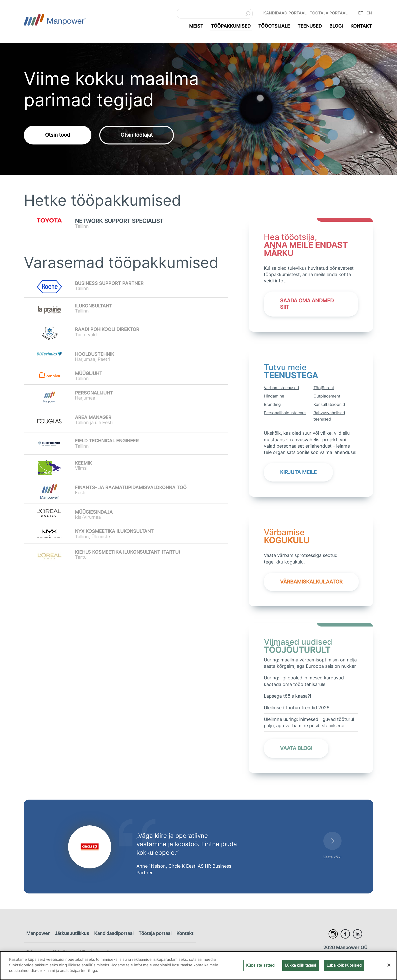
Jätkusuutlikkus (72, 933)
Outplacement (327, 396)
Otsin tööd (58, 135)
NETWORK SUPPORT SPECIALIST (119, 221)
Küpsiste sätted (260, 973)
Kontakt (361, 26)
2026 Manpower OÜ (345, 947)
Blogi (336, 26)
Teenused (310, 26)
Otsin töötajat (137, 135)
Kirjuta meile (298, 472)
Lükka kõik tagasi (301, 973)
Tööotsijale (274, 26)
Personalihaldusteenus (285, 413)
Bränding (272, 404)
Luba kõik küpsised (344, 973)
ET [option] (361, 13)
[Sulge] (389, 972)
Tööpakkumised (231, 26)
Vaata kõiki (332, 857)
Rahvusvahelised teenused (329, 416)
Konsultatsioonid (329, 404)
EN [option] (369, 13)
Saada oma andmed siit (307, 304)
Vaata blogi (296, 748)
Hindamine (274, 396)
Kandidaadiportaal (285, 13)
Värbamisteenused (281, 388)
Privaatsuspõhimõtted (51, 952)
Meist (196, 26)
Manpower (38, 933)
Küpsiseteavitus (97, 952)
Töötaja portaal (329, 13)
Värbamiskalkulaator (311, 582)
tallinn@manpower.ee (345, 954)
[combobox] (215, 14)
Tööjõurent (324, 388)
